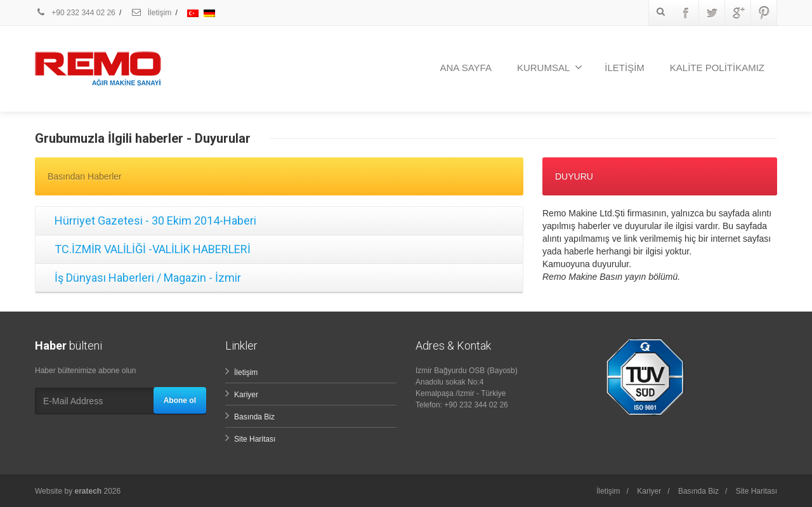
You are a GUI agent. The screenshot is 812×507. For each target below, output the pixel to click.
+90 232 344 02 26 (75, 13)
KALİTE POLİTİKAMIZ (717, 68)
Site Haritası (255, 439)
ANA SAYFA (465, 68)
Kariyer (246, 395)
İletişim (151, 13)
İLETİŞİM (625, 68)
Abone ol (180, 400)
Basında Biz (254, 417)
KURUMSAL (550, 67)
